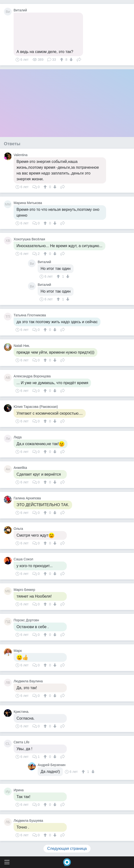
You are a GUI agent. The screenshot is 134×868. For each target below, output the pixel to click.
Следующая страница (67, 849)
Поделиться (79, 59)
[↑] (62, 60)
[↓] (71, 60)
